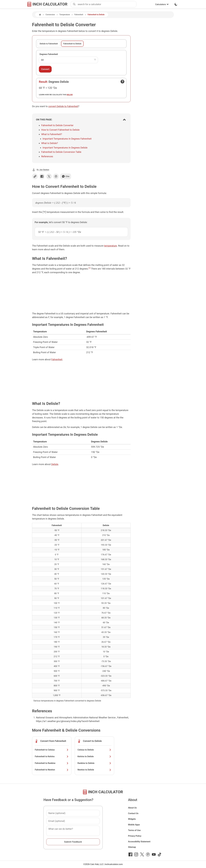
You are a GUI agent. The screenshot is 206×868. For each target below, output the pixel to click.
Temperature (65, 15)
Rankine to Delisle (94, 763)
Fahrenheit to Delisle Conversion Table (61, 152)
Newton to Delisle (94, 770)
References (47, 156)
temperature (110, 246)
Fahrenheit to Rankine (52, 763)
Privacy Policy (135, 836)
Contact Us (133, 813)
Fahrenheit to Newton (52, 770)
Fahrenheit (79, 15)
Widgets (132, 819)
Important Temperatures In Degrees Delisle (65, 148)
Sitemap (132, 847)
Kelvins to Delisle (94, 756)
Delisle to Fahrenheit (49, 44)
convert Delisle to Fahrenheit (63, 106)
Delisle (55, 464)
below (70, 95)
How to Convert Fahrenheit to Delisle (60, 130)
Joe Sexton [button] (44, 170)
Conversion (50, 15)
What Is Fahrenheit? (52, 134)
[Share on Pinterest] (56, 176)
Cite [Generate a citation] (66, 176)
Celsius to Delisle (94, 750)
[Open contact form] (122, 82)
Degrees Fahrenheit (49, 54)
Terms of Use (134, 830)
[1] (90, 268)
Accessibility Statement (139, 842)
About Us (132, 808)
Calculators (162, 4)
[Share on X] (49, 176)
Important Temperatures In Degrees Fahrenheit (67, 139)
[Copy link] (35, 176)
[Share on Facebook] (42, 176)
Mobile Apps (134, 825)
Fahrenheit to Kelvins (52, 756)
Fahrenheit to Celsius (52, 750)
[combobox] (107, 4)
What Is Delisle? (50, 143)
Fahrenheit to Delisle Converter (57, 125)
